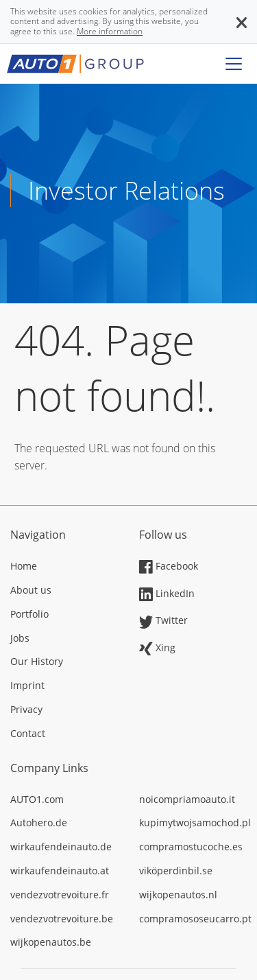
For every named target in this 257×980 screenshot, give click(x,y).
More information (110, 31)
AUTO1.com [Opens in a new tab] (37, 799)
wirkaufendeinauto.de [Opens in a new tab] (61, 847)
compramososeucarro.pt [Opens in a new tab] (193, 919)
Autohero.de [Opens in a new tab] (39, 822)
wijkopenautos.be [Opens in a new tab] (51, 942)
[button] (242, 21)
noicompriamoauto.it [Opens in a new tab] (187, 799)
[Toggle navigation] (234, 64)
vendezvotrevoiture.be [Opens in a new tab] (62, 919)
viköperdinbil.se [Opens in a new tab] (176, 871)
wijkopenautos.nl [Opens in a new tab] (178, 895)
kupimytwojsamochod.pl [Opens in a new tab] (193, 822)
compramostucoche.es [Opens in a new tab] (191, 847)
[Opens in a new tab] (64, 568)
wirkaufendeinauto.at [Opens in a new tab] (60, 871)
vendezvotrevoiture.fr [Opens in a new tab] (60, 895)
